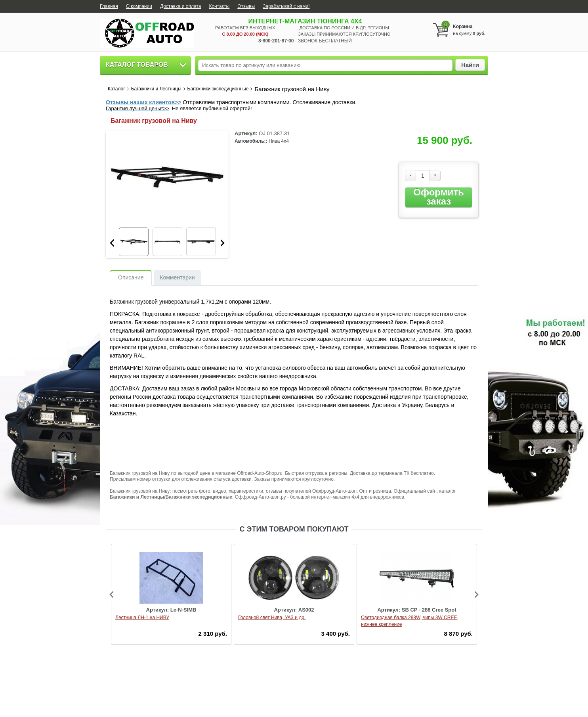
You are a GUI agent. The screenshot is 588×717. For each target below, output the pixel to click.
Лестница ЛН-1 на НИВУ (142, 618)
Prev (112, 243)
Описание (131, 277)
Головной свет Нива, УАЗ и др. (272, 618)
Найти (470, 65)
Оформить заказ (438, 197)
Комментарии (177, 277)
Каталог (116, 89)
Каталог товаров (137, 65)
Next (223, 243)
